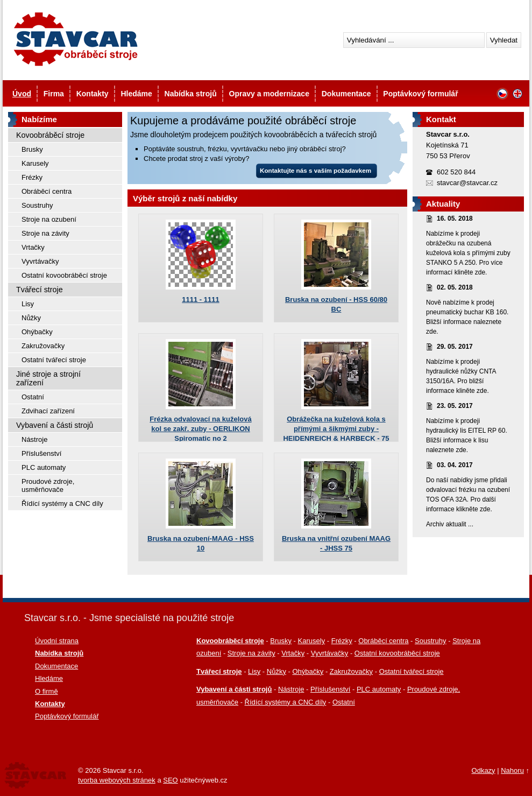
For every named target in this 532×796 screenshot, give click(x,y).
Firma (54, 94)
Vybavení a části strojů (55, 425)
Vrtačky (33, 247)
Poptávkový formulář (420, 94)
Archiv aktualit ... (450, 524)
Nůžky (31, 318)
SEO (170, 780)
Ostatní (33, 397)
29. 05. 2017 (455, 347)
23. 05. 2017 (455, 406)
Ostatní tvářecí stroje (54, 360)
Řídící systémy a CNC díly (62, 503)
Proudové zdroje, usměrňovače (48, 485)
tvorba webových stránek (117, 780)
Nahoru (512, 770)
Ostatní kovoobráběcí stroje (64, 275)
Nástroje (34, 439)
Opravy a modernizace (269, 94)
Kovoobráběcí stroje (50, 135)
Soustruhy (37, 205)
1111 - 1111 (200, 300)
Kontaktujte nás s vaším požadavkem (315, 170)
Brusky (32, 149)
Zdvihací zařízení (48, 411)
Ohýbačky (37, 332)
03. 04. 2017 (455, 465)
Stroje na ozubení (49, 219)
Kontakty (93, 94)
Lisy (28, 304)
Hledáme (136, 94)
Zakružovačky (43, 346)
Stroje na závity (45, 233)
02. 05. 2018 (455, 287)
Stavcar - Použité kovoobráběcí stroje (75, 39)
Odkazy (484, 770)
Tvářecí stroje (40, 290)
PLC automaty (44, 467)
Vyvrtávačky (40, 261)
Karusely (35, 163)
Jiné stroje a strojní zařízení (48, 378)
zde (480, 272)
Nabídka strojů (191, 94)
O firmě (47, 691)
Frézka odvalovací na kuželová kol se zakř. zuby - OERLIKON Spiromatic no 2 (200, 429)
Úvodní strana (57, 641)
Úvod (22, 94)
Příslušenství (41, 453)
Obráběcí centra (47, 191)
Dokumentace (346, 94)
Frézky (32, 177)
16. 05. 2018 (455, 219)
